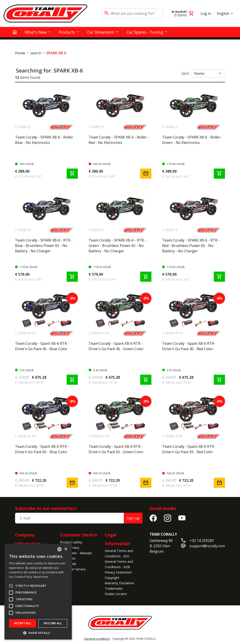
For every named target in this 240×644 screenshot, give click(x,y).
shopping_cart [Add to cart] (72, 174)
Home (20, 53)
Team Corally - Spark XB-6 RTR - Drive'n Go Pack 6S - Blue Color (42, 449)
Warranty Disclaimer (120, 583)
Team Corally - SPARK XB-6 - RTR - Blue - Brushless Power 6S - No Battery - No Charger (44, 246)
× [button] (66, 549)
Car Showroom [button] (101, 32)
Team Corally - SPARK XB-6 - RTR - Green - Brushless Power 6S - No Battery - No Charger (117, 246)
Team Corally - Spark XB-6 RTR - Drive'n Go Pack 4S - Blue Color (42, 346)
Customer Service (79, 535)
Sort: (186, 73)
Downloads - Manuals (76, 553)
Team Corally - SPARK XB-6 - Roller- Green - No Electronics (192, 140)
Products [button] (67, 32)
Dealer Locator (116, 594)
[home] (15, 32)
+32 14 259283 (202, 541)
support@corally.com (207, 546)
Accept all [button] (23, 623)
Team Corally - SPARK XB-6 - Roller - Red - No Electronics (119, 140)
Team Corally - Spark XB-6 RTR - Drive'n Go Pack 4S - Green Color (116, 346)
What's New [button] (36, 32)
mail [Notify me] (146, 174)
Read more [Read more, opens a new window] (41, 577)
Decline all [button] (53, 623)
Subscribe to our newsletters (46, 508)
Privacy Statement (118, 572)
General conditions (97, 639)
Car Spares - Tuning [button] (145, 32)
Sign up (133, 518)
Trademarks (114, 588)
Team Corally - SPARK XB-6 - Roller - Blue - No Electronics (45, 140)
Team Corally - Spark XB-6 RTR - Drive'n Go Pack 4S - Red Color (189, 346)
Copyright (112, 578)
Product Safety (71, 542)
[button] (38, 633)
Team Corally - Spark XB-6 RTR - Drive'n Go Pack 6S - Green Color (116, 449)
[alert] (38, 592)
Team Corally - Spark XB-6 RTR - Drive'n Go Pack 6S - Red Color (189, 449)
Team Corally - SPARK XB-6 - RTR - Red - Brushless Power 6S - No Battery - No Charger (191, 246)
